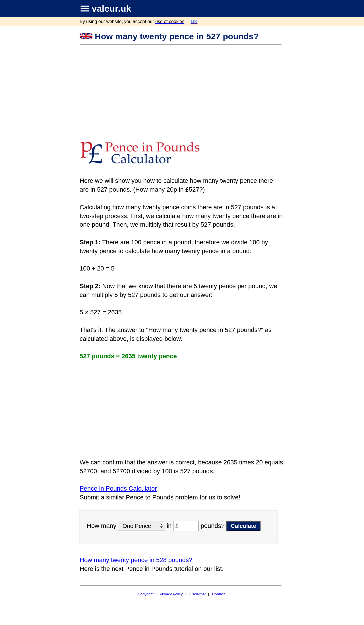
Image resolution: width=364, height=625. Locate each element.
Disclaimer (197, 594)
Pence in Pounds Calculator (118, 488)
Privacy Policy (171, 594)
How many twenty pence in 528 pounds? (136, 560)
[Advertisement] (181, 88)
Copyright (146, 594)
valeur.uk (112, 9)
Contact (219, 594)
